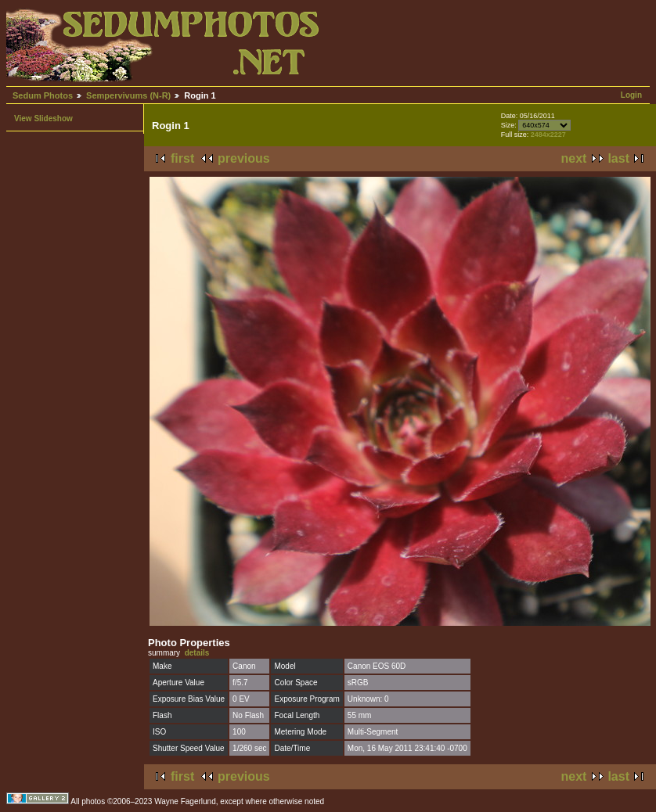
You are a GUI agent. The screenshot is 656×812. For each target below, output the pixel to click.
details (197, 653)
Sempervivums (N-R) (128, 95)
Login (631, 95)
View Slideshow (43, 119)
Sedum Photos (43, 95)
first (182, 158)
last (618, 158)
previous (244, 158)
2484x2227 (548, 135)
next (574, 158)
